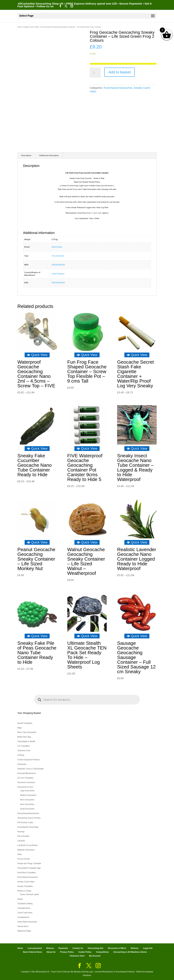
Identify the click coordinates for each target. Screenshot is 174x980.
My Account (95, 956)
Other (20, 854)
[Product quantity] (95, 73)
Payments (63, 948)
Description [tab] (26, 155)
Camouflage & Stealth (26, 741)
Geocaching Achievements (28, 813)
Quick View (37, 355)
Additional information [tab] (49, 155)
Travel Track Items (25, 913)
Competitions (102, 952)
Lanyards (21, 841)
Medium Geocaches (28, 795)
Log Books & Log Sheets (27, 845)
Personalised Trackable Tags (29, 868)
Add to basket (119, 72)
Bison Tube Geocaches (27, 732)
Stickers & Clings (24, 891)
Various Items (23, 926)
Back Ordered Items (33, 952)
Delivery (135, 948)
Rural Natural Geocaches (118, 88)
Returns (50, 948)
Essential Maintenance (27, 773)
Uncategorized (23, 917)
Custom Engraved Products (28, 760)
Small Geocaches (27, 809)
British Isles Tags (24, 737)
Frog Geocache (58, 256)
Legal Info (148, 948)
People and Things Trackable (29, 863)
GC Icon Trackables (25, 778)
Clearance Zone (24, 751)
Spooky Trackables (25, 886)
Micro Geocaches (27, 800)
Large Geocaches (27, 791)
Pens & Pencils (23, 859)
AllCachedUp (57, 247)
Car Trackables (23, 746)
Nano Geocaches (27, 804)
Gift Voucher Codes (25, 822)
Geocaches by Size (25, 787)
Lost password (35, 948)
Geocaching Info (96, 948)
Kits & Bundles (23, 836)
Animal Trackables (25, 723)
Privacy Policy (67, 952)
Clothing (21, 755)
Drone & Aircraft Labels (29, 894)
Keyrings (21, 832)
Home (20, 27)
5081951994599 (58, 265)
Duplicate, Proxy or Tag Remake (30, 769)
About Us (51, 952)
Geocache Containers (26, 782)
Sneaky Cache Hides (31, 27)
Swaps (20, 899)
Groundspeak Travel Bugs (28, 827)
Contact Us (78, 948)
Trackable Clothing (25, 904)
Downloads (22, 764)
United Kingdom (58, 274)
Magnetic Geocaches (26, 850)
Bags (19, 728)
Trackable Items (24, 908)
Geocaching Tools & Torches (29, 818)
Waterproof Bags (24, 931)
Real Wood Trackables (26, 873)
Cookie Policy (85, 952)
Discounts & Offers (117, 948)
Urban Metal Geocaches (27, 922)
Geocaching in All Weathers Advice (130, 952)
